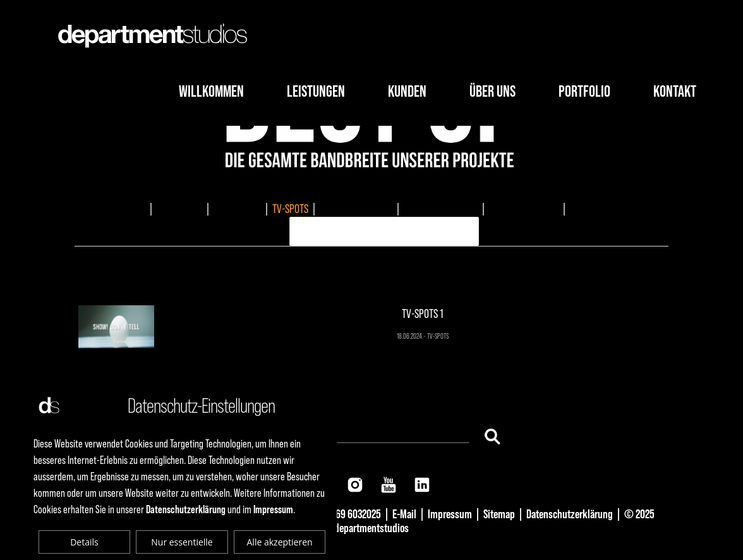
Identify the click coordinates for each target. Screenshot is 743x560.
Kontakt (675, 91)
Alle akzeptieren (280, 542)
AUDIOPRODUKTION (524, 209)
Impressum (450, 514)
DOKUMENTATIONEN (356, 209)
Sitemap (499, 514)
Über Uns (492, 91)
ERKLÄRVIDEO (595, 209)
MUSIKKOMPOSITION (441, 209)
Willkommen (211, 91)
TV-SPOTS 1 (372, 273)
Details (84, 542)
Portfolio (584, 91)
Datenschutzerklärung (570, 514)
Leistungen (316, 91)
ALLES (134, 209)
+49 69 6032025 (350, 514)
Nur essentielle (182, 542)
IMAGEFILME (179, 209)
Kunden (407, 91)
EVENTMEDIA (237, 209)
